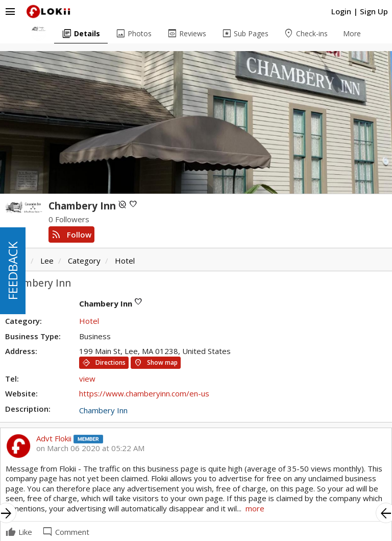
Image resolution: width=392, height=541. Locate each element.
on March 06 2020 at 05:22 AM (90, 448)
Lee (47, 261)
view (87, 379)
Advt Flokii (54, 438)
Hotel (125, 261)
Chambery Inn (103, 410)
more (255, 508)
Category (84, 261)
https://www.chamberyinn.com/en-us (144, 393)
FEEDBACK (13, 271)
